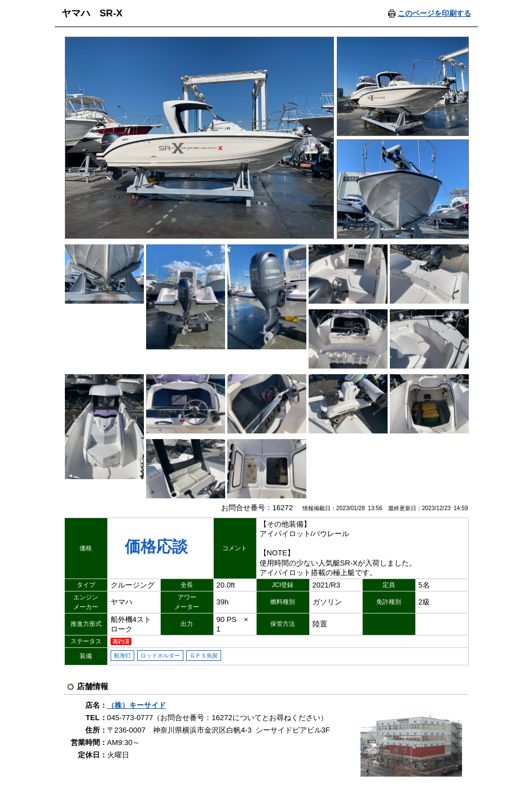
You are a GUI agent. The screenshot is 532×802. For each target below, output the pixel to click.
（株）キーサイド (137, 705)
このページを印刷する (434, 13)
